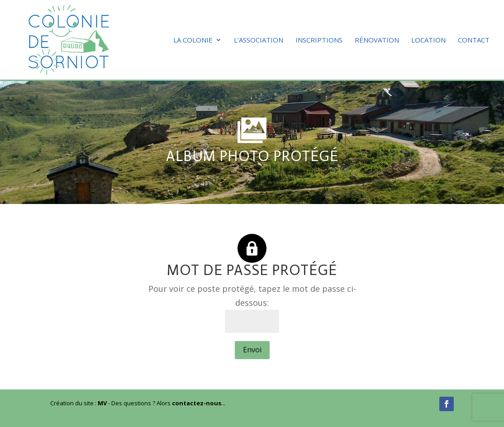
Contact (474, 40)
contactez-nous (197, 403)
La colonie (193, 40)
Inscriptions (319, 40)
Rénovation (377, 40)
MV (102, 403)
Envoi (252, 350)
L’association (259, 40)
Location (428, 40)
